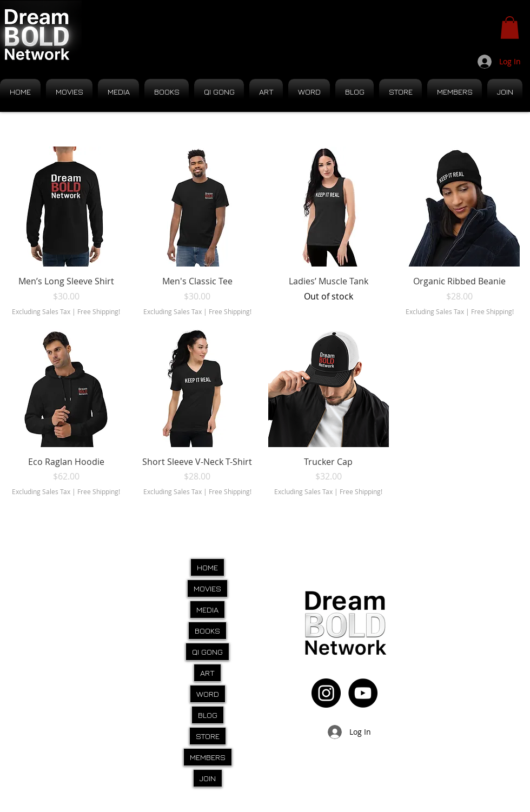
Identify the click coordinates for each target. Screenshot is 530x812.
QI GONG (207, 652)
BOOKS (207, 631)
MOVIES (207, 588)
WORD (208, 694)
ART (207, 673)
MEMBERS (208, 757)
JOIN (208, 778)
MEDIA (207, 610)
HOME (207, 567)
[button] (510, 28)
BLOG (208, 715)
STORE (208, 736)
